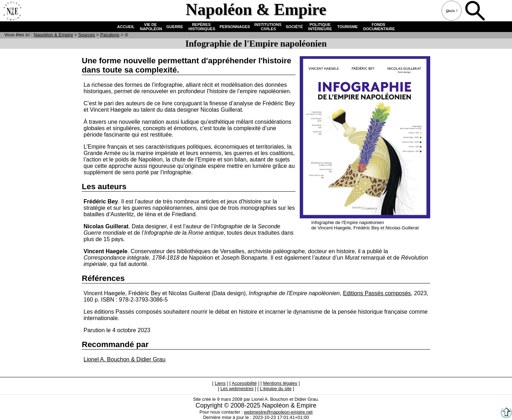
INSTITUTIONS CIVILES (268, 27)
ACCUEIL (126, 27)
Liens (220, 383)
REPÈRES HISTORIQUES (201, 27)
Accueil (12, 11)
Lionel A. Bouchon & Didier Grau (124, 359)
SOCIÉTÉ (294, 27)
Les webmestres (237, 389)
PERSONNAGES (235, 27)
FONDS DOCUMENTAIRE (378, 27)
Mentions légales (280, 383)
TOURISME (348, 27)
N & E (54, 35)
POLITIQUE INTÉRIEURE (320, 27)
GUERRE (175, 27)
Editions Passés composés (377, 293)
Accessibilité (244, 383)
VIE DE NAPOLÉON (150, 27)
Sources (87, 35)
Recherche (476, 11)
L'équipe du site (276, 389)
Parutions (110, 35)
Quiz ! (452, 11)
